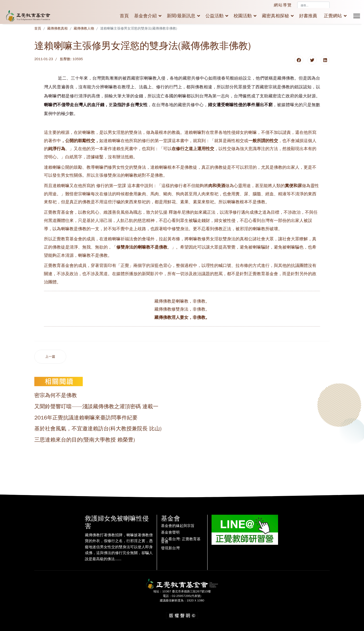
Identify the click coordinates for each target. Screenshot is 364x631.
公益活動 (214, 16)
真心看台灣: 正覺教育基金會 (181, 541)
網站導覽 (283, 5)
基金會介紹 (145, 16)
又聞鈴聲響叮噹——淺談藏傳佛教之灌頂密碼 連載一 (96, 407)
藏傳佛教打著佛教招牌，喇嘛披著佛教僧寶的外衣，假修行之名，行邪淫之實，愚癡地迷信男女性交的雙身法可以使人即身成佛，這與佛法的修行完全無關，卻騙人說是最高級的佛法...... (119, 547)
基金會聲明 (170, 533)
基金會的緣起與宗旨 (178, 526)
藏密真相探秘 (275, 16)
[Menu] (357, 16)
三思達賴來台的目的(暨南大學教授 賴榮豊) (85, 440)
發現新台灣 (170, 548)
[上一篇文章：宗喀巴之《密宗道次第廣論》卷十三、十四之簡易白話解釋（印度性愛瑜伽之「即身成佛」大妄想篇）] (50, 357)
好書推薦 (308, 16)
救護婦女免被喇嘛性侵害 (117, 522)
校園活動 (243, 16)
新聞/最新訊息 (181, 16)
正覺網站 (333, 16)
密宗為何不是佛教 (56, 395)
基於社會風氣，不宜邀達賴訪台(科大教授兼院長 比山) (98, 429)
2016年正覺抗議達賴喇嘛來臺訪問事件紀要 (86, 418)
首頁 (124, 16)
